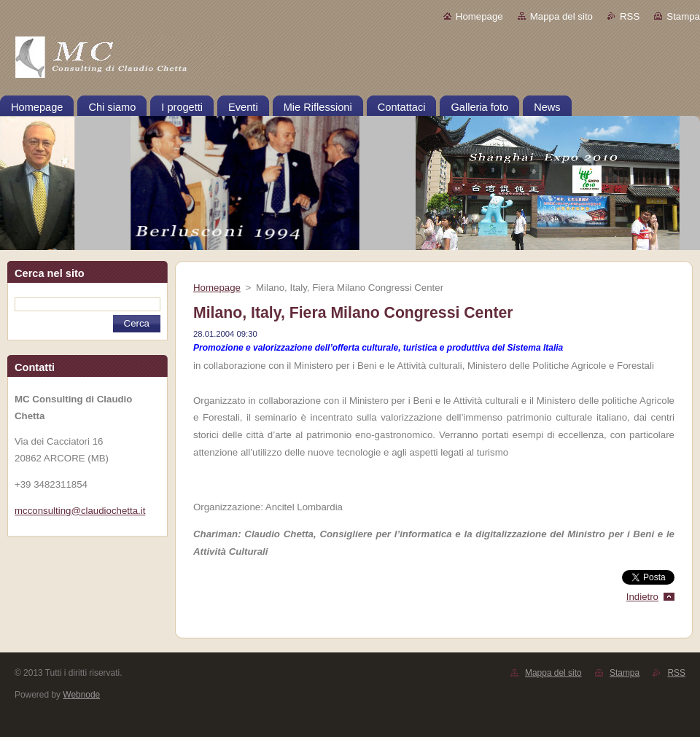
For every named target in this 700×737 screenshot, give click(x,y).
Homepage (479, 16)
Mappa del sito (561, 16)
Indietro (642, 597)
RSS (630, 16)
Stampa (683, 16)
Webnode (81, 695)
